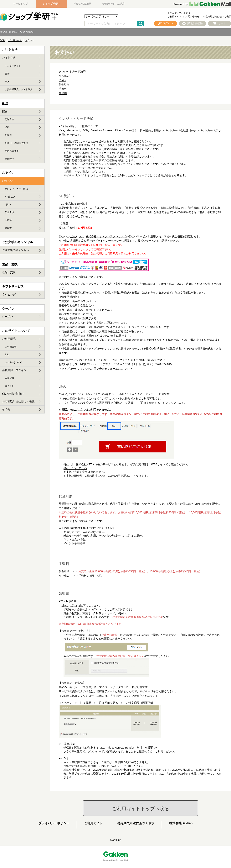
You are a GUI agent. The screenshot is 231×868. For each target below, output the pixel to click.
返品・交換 (9, 272)
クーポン (8, 317)
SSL (7, 355)
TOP (2, 40)
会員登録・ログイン (14, 370)
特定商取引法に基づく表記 (18, 402)
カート (222, 23)
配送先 (8, 135)
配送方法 (9, 119)
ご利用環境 (9, 339)
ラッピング (9, 294)
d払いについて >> (75, 468)
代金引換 (64, 85)
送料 (7, 127)
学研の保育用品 (82, 4)
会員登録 (9, 378)
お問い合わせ (192, 17)
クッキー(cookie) (14, 362)
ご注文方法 (9, 58)
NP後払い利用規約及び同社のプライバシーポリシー (90, 241)
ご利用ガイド (174, 17)
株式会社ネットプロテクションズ (106, 236)
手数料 (63, 89)
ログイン (9, 386)
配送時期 (9, 159)
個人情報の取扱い (13, 394)
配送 (5, 112)
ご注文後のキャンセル (16, 250)
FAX (7, 82)
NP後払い (65, 76)
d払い (62, 80)
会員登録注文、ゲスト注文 (19, 89)
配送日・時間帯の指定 (16, 143)
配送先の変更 (12, 151)
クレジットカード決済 (72, 71)
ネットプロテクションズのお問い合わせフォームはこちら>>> (96, 369)
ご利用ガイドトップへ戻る (141, 809)
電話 (7, 74)
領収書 (63, 93)
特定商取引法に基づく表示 (217, 17)
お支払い (8, 181)
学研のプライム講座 (113, 4)
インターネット (13, 66)
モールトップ (20, 4)
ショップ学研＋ (51, 4)
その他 (6, 409)
